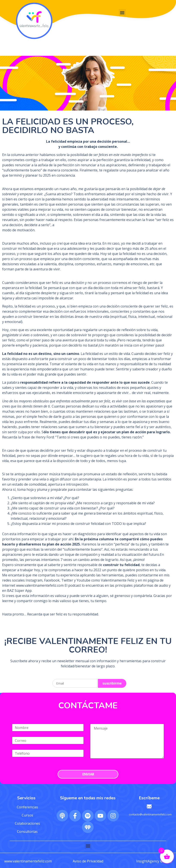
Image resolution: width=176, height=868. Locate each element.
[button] (122, 13)
